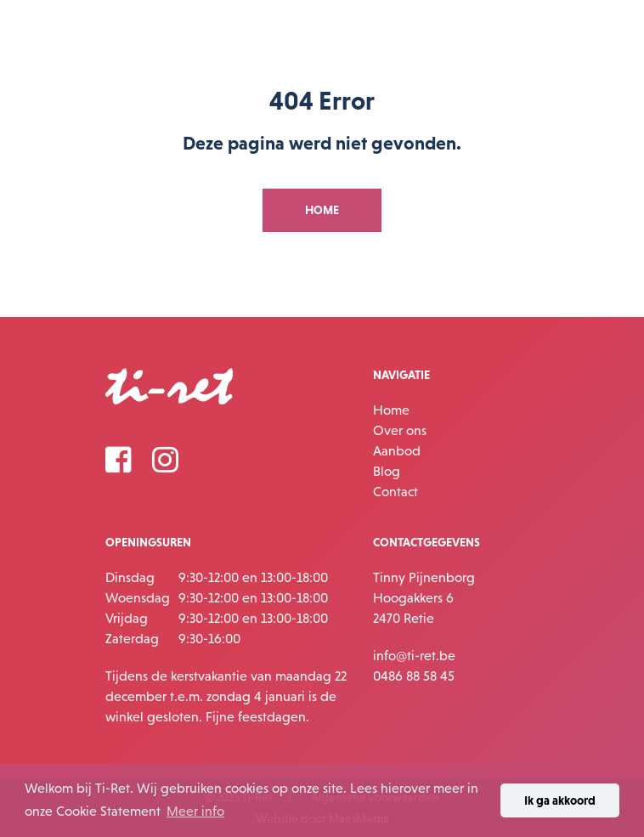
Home (391, 410)
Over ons (400, 430)
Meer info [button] (195, 811)
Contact (395, 491)
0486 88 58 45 (414, 676)
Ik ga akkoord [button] (560, 800)
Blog (387, 471)
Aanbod (397, 450)
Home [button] (322, 210)
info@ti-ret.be (414, 655)
